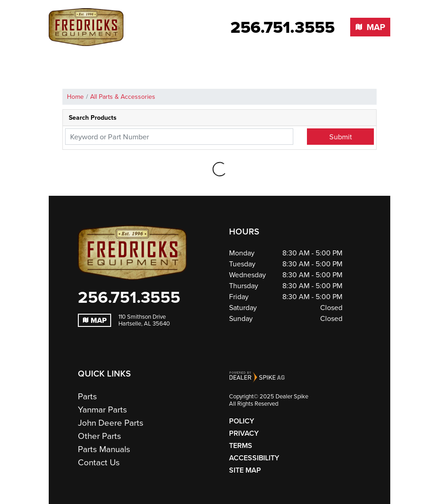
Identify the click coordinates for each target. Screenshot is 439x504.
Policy (242, 421)
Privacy (244, 433)
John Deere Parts (111, 423)
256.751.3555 (129, 297)
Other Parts (100, 436)
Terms (241, 445)
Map (95, 320)
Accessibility (254, 458)
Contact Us (99, 462)
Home (75, 97)
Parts (87, 396)
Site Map (245, 470)
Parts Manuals (104, 449)
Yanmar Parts (102, 410)
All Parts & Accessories (123, 97)
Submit (341, 137)
